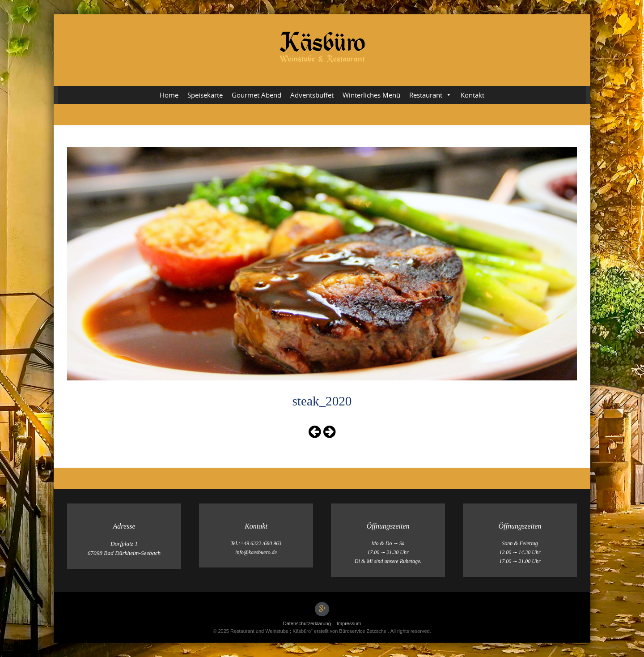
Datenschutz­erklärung (307, 623)
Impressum (349, 623)
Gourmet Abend (256, 95)
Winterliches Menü (371, 95)
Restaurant (430, 95)
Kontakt (472, 95)
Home (169, 95)
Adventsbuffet (312, 95)
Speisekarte (205, 95)
